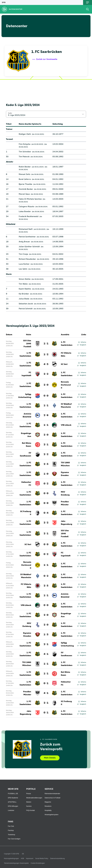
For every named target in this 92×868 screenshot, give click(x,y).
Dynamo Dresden (65, 474)
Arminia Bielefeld (27, 415)
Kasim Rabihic (25, 289)
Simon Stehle (25, 279)
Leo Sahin (23, 269)
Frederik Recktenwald (29, 216)
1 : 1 (46, 344)
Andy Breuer (24, 242)
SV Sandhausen (25, 454)
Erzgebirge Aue (26, 435)
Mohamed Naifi (26, 229)
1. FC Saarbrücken (67, 344)
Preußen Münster (65, 503)
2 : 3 (46, 464)
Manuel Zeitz (24, 174)
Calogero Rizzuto (27, 207)
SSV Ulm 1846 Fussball (27, 344)
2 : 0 (46, 385)
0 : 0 (46, 396)
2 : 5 (46, 586)
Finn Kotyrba (25, 144)
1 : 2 (46, 354)
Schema (82, 342)
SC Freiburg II (26, 513)
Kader (10, 113)
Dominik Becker (26, 189)
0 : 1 (46, 683)
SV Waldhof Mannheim (66, 406)
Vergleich (82, 345)
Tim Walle (23, 284)
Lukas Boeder (25, 211)
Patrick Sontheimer (27, 237)
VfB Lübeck (66, 425)
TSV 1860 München (65, 464)
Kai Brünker (24, 294)
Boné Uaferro (25, 179)
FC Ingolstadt (26, 374)
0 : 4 (46, 513)
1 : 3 (46, 635)
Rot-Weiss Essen (27, 445)
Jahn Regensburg (67, 523)
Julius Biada (24, 299)
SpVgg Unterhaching (25, 396)
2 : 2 (46, 374)
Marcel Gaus (24, 194)
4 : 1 (46, 654)
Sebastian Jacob (26, 304)
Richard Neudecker (27, 259)
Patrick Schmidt (26, 309)
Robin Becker (25, 167)
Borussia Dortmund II (66, 385)
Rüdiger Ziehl (25, 134)
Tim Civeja (23, 254)
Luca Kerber (24, 264)
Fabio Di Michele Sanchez (30, 199)
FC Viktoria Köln (66, 354)
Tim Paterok (24, 157)
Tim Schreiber (25, 152)
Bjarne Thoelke (25, 184)
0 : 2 (46, 484)
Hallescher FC (26, 484)
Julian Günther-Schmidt (29, 247)
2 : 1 (46, 445)
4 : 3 (46, 364)
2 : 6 (46, 415)
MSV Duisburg (65, 493)
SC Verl (64, 364)
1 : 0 (46, 474)
